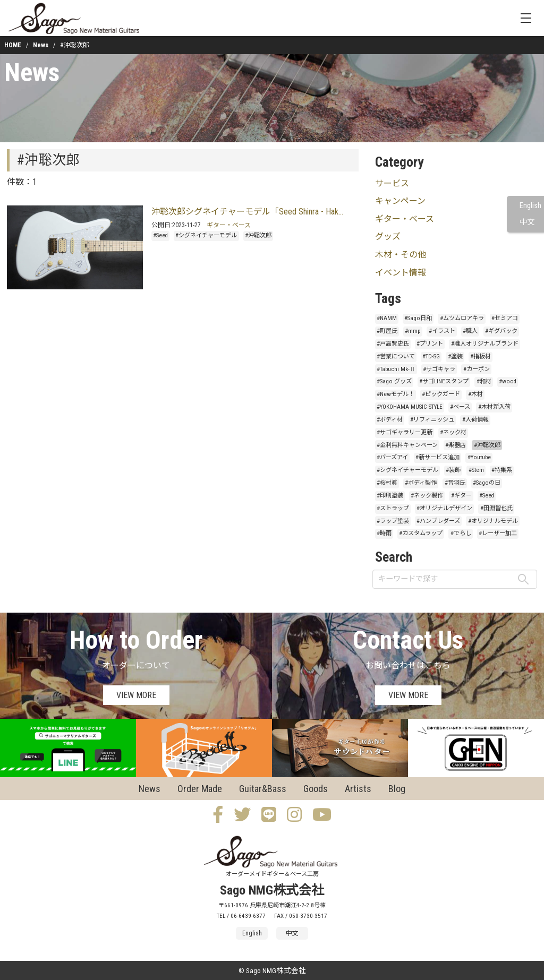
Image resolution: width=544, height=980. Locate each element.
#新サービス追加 (437, 457)
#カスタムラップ (421, 533)
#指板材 (481, 356)
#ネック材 (453, 432)
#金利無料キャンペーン (407, 445)
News (41, 45)
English (530, 206)
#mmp (413, 331)
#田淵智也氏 (496, 508)
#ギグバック (501, 331)
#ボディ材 (390, 420)
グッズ (388, 237)
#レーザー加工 (498, 533)
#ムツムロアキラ (462, 318)
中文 (527, 222)
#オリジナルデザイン (444, 508)
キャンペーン (400, 201)
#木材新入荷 (494, 407)
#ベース (460, 407)
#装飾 (453, 470)
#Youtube (479, 457)
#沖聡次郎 (258, 235)
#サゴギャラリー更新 (405, 432)
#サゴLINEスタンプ (444, 381)
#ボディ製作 (421, 483)
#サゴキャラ (439, 369)
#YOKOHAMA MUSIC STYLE (410, 407)
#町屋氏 (387, 331)
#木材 (475, 394)
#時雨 (384, 533)
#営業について (396, 356)
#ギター (461, 496)
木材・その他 (401, 255)
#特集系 (502, 470)
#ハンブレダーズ (438, 521)
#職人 (470, 331)
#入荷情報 (475, 420)
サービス (392, 183)
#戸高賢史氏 (393, 344)
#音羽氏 (455, 483)
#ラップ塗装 (393, 521)
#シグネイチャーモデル (206, 235)
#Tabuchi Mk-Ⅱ (396, 369)
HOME (13, 45)
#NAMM (387, 318)
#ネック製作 (427, 496)
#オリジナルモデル (493, 521)
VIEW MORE (136, 695)
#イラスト (442, 331)
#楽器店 (456, 445)
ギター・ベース (229, 225)
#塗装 (455, 356)
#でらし (461, 533)
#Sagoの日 (487, 483)
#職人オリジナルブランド (485, 344)
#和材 (484, 381)
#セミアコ (505, 318)
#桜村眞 (387, 483)
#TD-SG (431, 356)
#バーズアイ (392, 457)
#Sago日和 (418, 318)
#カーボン (477, 369)
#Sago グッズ (394, 381)
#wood (508, 381)
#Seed (160, 235)
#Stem (476, 470)
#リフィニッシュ (432, 420)
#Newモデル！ (396, 394)
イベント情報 (401, 273)
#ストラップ (393, 508)
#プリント (430, 344)
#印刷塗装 (390, 496)
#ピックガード (441, 394)
